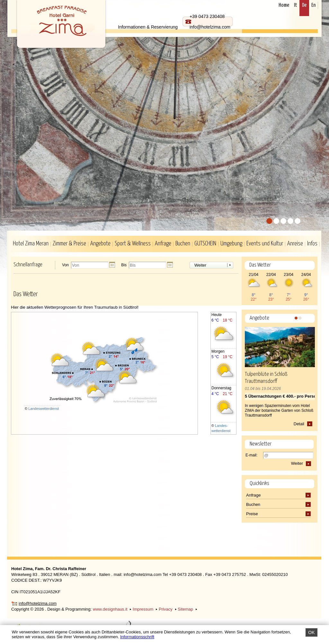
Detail (299, 424)
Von (65, 265)
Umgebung (231, 244)
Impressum (143, 609)
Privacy (166, 609)
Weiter (200, 265)
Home (284, 5)
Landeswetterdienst (44, 409)
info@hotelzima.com (38, 603)
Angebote (100, 244)
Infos (312, 244)
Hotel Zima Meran (31, 244)
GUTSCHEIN (205, 244)
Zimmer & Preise (69, 244)
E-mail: (251, 455)
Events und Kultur (265, 244)
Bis (124, 265)
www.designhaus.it (110, 609)
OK (311, 632)
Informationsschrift (137, 637)
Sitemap (185, 609)
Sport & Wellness (133, 244)
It (296, 5)
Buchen (183, 244)
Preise (253, 514)
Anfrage (163, 244)
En (313, 5)
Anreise (295, 244)
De (304, 5)
